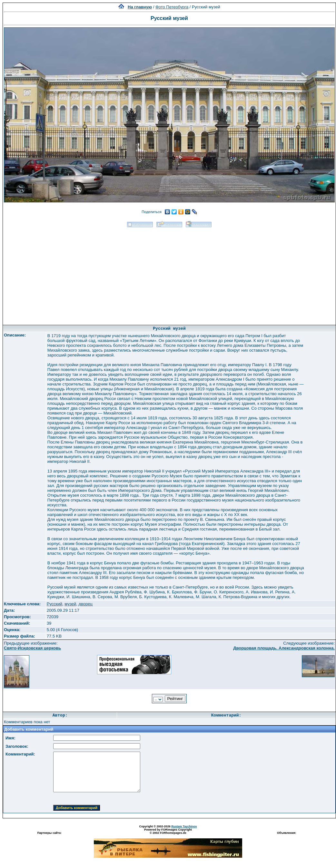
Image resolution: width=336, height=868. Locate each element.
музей (70, 604)
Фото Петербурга (172, 7)
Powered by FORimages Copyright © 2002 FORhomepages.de (168, 831)
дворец (85, 604)
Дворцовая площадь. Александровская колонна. (284, 648)
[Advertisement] (169, 274)
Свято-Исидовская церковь (32, 648)
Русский (54, 604)
